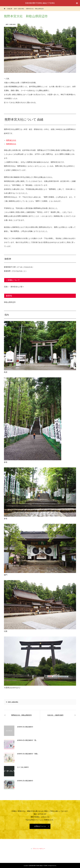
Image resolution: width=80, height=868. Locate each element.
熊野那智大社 (11, 144)
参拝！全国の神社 (13, 702)
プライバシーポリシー (39, 849)
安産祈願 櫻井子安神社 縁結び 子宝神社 (40, 3)
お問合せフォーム (40, 826)
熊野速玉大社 (11, 140)
